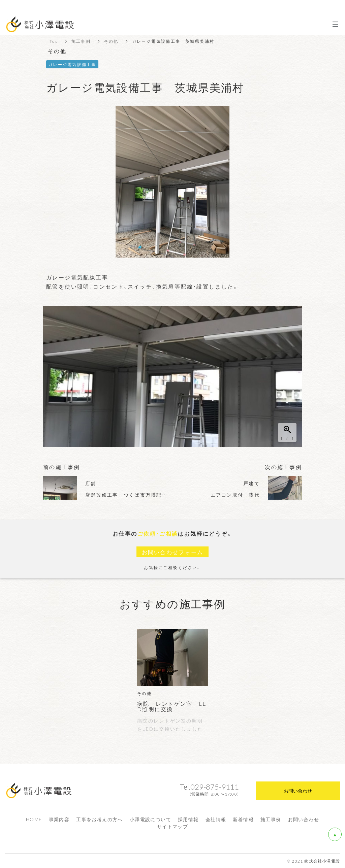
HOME (34, 819)
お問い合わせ (304, 819)
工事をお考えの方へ (100, 819)
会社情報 (216, 819)
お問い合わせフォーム (172, 552)
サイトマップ (172, 826)
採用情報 (188, 819)
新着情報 (243, 819)
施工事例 (271, 819)
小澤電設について (150, 819)
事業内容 (59, 819)
